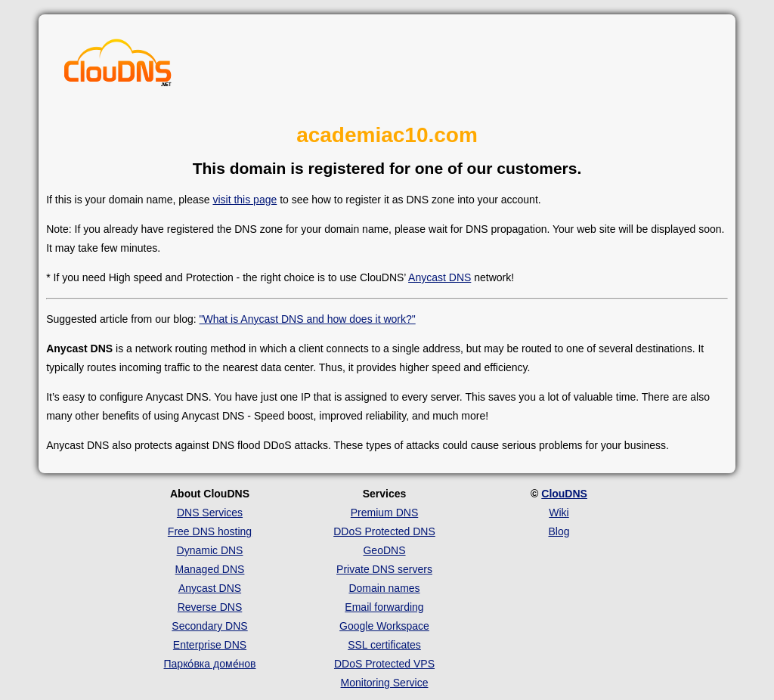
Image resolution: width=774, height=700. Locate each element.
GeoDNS (384, 550)
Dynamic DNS (210, 550)
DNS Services (210, 513)
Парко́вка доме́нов (210, 664)
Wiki (559, 513)
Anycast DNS (440, 277)
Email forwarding (384, 607)
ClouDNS (564, 494)
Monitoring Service (385, 683)
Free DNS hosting (210, 531)
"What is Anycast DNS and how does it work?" (308, 319)
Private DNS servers (384, 569)
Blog (559, 531)
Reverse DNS (210, 607)
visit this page (245, 200)
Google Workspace (384, 626)
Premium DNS (384, 513)
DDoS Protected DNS (384, 531)
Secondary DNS (209, 626)
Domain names (384, 588)
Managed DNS (210, 569)
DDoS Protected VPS (384, 664)
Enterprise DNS (210, 645)
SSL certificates (384, 645)
